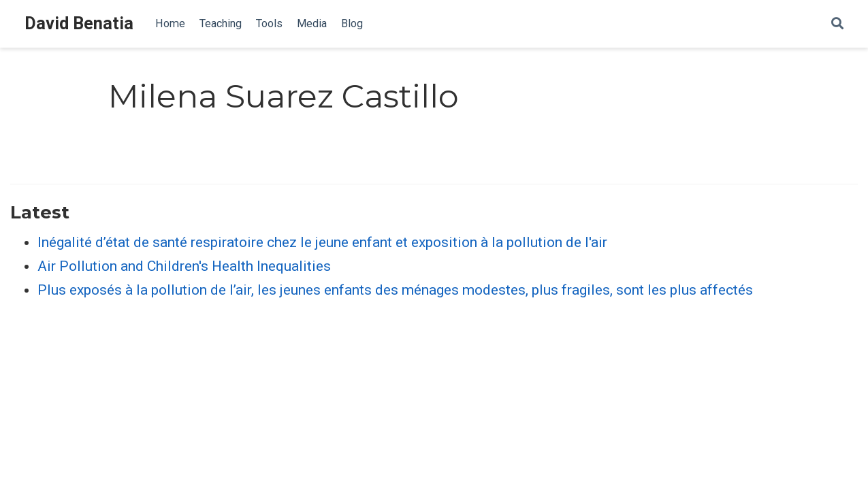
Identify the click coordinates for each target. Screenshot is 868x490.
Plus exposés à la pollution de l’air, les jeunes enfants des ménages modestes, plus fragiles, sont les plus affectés (395, 290)
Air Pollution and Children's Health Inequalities (184, 266)
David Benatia (79, 23)
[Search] (837, 24)
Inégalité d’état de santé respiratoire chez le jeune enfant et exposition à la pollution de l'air (322, 242)
